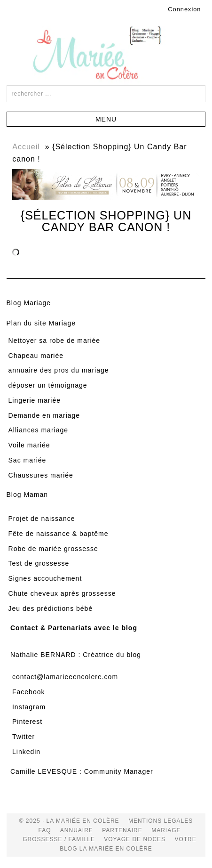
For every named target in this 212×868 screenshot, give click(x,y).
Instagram (29, 707)
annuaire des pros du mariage (59, 370)
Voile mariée (29, 445)
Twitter (24, 737)
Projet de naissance (42, 519)
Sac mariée (27, 460)
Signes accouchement (45, 578)
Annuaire (77, 830)
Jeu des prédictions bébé (51, 608)
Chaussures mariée (41, 475)
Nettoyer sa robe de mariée (55, 341)
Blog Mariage (29, 303)
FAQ (45, 830)
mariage (166, 830)
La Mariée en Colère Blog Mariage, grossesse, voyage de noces (106, 55)
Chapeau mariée (36, 356)
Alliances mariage (39, 430)
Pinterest (27, 722)
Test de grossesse (39, 563)
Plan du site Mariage (41, 323)
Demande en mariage (44, 415)
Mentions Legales (161, 821)
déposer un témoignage (48, 385)
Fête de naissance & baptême (59, 534)
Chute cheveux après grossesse (62, 593)
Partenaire (122, 830)
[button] (106, 119)
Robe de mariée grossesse (53, 549)
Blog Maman (27, 495)
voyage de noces (135, 839)
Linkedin (26, 752)
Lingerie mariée (35, 400)
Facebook (28, 692)
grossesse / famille (59, 839)
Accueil (26, 147)
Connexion (184, 9)
